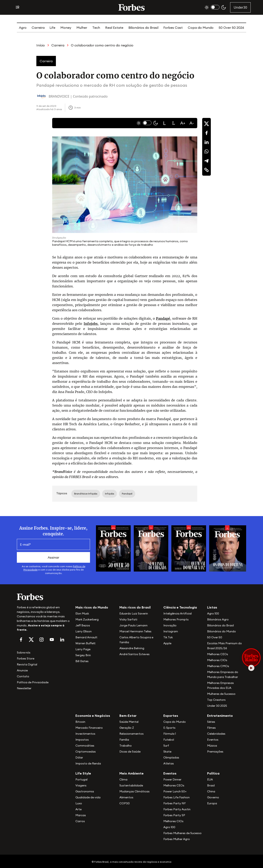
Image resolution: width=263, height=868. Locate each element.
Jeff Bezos (83, 625)
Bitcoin (80, 722)
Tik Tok (168, 637)
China (211, 791)
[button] (165, 123)
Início (41, 45)
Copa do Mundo (201, 28)
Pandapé (163, 318)
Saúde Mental (129, 722)
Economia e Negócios (93, 716)
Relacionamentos (131, 734)
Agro (23, 28)
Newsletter (24, 688)
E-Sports (169, 728)
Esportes (171, 716)
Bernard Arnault (86, 637)
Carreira (38, 28)
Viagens (81, 785)
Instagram (171, 631)
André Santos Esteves (134, 654)
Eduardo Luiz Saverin (134, 613)
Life (52, 28)
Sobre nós (24, 652)
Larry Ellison (84, 631)
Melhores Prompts (176, 619)
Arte (78, 809)
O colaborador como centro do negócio (102, 45)
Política (213, 773)
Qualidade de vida (88, 797)
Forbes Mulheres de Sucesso (182, 833)
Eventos (213, 740)
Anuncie (22, 670)
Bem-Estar (128, 716)
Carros (80, 821)
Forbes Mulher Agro (177, 839)
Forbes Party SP (174, 815)
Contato (23, 676)
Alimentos (126, 797)
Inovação (170, 625)
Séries (211, 722)
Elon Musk (82, 613)
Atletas (169, 763)
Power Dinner (172, 779)
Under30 (240, 7)
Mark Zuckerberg (87, 619)
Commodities (85, 746)
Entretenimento (220, 716)
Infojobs (91, 324)
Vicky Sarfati (128, 619)
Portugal (81, 779)
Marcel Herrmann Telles (135, 631)
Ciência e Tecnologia (180, 607)
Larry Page (83, 649)
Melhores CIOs (217, 660)
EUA (210, 779)
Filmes (211, 728)
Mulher (82, 28)
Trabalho (126, 746)
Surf (166, 746)
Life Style (83, 773)
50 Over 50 (215, 637)
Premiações (215, 752)
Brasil (211, 785)
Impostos (82, 740)
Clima (123, 779)
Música (212, 746)
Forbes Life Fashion (176, 797)
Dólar (79, 757)
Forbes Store (26, 658)
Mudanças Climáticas (134, 791)
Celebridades (216, 734)
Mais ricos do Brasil (135, 607)
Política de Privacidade (33, 682)
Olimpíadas (171, 757)
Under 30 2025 (217, 706)
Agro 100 (213, 613)
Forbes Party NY (175, 803)
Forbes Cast (173, 28)
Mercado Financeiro (89, 728)
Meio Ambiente (131, 773)
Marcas (81, 815)
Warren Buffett (85, 643)
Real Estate (114, 28)
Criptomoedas (86, 752)
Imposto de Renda (88, 763)
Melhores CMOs (218, 666)
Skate (167, 752)
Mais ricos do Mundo (92, 607)
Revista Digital (27, 664)
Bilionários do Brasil (143, 28)
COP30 (125, 803)
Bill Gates (82, 661)
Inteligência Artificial (178, 613)
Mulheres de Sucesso (221, 694)
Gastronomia (85, 791)
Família (124, 740)
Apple (167, 643)
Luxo (79, 803)
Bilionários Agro (218, 619)
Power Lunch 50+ (175, 791)
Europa (212, 803)
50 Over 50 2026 (231, 28)
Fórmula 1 (170, 734)
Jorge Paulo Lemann (133, 625)
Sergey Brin (83, 655)
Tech (96, 28)
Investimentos (85, 734)
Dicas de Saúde (130, 752)
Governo (213, 797)
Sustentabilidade (131, 785)
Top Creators (216, 700)
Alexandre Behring (132, 648)
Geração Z (127, 728)
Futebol (169, 740)
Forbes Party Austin (177, 809)
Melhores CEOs (218, 654)
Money (66, 28)
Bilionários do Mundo (221, 631)
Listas (212, 607)
